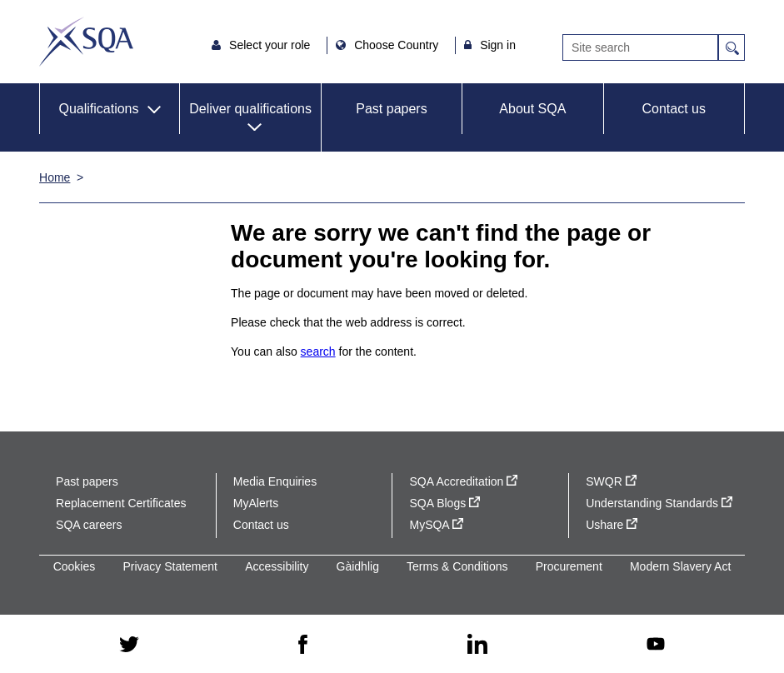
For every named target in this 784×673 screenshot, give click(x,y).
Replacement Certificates (121, 503)
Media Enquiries (275, 481)
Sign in (498, 45)
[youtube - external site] (656, 644)
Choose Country (398, 45)
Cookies (75, 566)
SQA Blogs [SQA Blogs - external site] (444, 503)
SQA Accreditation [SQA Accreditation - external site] (463, 481)
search (318, 351)
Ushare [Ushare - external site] (612, 525)
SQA (86, 42)
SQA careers (89, 525)
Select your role (271, 45)
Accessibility (277, 566)
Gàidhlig (358, 566)
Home (55, 177)
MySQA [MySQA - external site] (436, 525)
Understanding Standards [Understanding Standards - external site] (659, 503)
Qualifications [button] (98, 109)
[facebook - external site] (303, 644)
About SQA (532, 109)
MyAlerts (256, 503)
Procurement (569, 566)
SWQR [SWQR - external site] (611, 481)
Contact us (673, 109)
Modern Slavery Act (680, 566)
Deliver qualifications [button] (250, 109)
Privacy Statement (170, 566)
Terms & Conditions (457, 566)
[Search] (640, 47)
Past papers (391, 109)
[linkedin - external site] (477, 644)
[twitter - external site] (129, 644)
